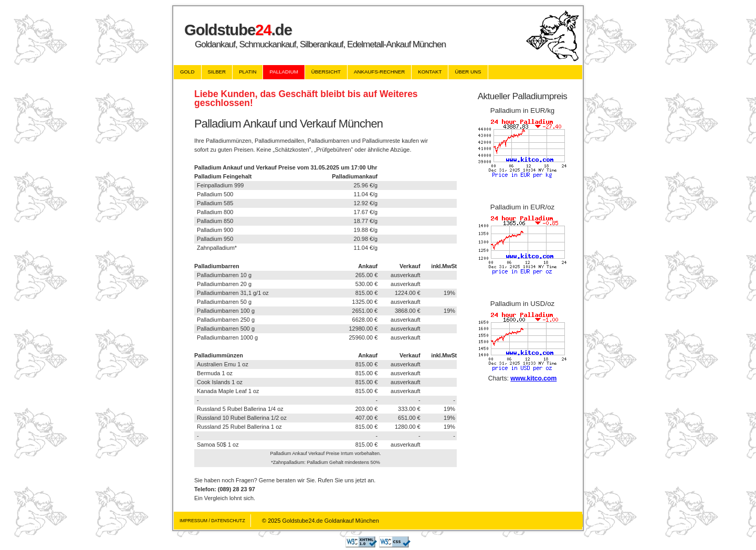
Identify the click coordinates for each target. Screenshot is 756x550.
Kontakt (430, 72)
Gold (187, 72)
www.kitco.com (533, 378)
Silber (217, 72)
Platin (248, 72)
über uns (468, 72)
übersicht (326, 72)
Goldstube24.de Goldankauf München (331, 521)
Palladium (283, 72)
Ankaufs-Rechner (379, 72)
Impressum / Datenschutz (212, 521)
